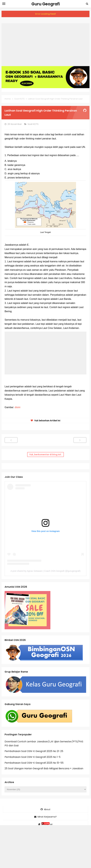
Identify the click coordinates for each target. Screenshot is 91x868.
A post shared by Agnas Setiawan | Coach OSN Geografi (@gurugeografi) (45, 571)
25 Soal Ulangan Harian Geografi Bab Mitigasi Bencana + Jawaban (44, 768)
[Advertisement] (45, 45)
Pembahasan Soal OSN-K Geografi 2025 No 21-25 (34, 751)
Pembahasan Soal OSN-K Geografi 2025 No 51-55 (34, 763)
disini (18, 407)
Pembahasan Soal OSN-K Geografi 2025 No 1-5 (33, 757)
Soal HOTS (33, 124)
